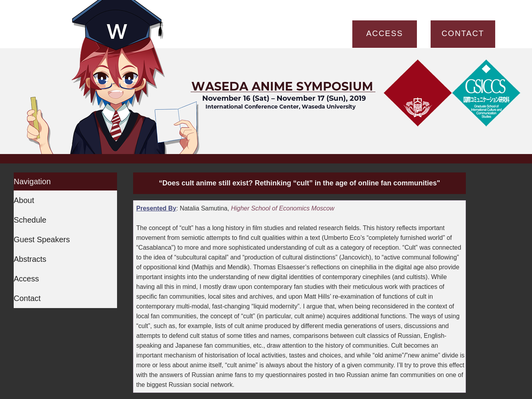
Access (26, 279)
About (24, 200)
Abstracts (30, 259)
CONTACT (463, 33)
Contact (27, 298)
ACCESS (384, 33)
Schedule (30, 220)
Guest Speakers (42, 239)
